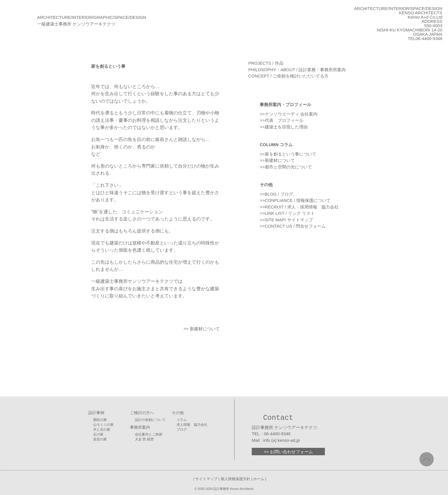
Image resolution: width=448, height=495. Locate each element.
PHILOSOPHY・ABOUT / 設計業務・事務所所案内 (297, 70)
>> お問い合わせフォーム (288, 452)
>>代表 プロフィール (282, 120)
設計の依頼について (150, 420)
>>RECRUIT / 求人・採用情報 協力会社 (299, 207)
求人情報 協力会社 (192, 425)
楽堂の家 (100, 439)
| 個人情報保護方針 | (235, 479)
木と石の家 (102, 430)
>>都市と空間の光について (286, 167)
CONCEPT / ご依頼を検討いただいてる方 (288, 76)
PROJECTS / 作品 (266, 63)
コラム (182, 420)
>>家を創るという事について (288, 154)
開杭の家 (100, 420)
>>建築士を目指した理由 (284, 127)
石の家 (98, 434)
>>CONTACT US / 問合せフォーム (293, 226)
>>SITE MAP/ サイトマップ (286, 220)
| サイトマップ (206, 479)
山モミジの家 (103, 425)
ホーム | (260, 479)
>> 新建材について (202, 329)
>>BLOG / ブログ (276, 194)
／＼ (427, 459)
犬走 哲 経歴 (144, 439)
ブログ (182, 430)
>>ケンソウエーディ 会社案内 (289, 114)
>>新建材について (277, 160)
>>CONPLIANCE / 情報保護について (295, 200)
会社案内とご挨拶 (149, 434)
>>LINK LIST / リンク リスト (287, 213)
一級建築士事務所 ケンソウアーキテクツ (76, 24)
